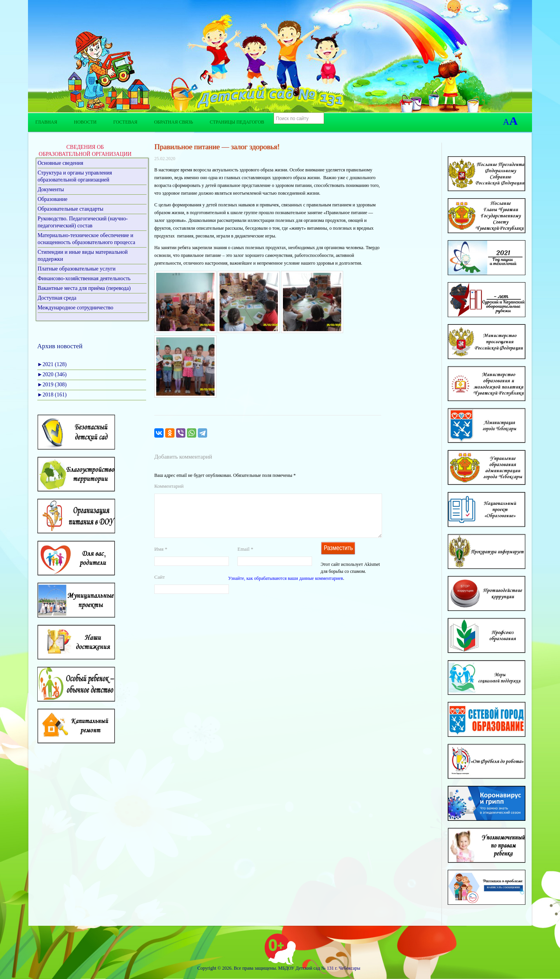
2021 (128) (52, 364)
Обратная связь (173, 122)
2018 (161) (52, 395)
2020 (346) (52, 374)
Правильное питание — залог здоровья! (217, 147)
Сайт (160, 586)
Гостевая (125, 122)
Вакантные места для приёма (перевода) (84, 288)
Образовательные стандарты (71, 209)
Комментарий (169, 486)
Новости (85, 122)
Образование (53, 199)
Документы (51, 189)
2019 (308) (52, 385)
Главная (46, 122)
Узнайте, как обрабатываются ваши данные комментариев (286, 588)
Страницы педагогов (237, 122)
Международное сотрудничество (76, 308)
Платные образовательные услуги (77, 269)
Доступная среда (57, 298)
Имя (161, 558)
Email (245, 558)
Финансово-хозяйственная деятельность (84, 278)
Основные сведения (61, 163)
